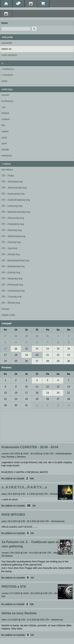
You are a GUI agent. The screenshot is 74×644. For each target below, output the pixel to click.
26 (26, 361)
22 (58, 355)
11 (16, 349)
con (3, 107)
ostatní (5, 131)
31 (47, 336)
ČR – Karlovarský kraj (13, 194)
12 (26, 349)
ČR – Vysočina (9, 248)
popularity (7, 43)
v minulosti (7, 75)
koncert (5, 95)
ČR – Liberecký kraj (12, 206)
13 (37, 349)
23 (69, 355)
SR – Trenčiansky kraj (13, 291)
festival (5, 113)
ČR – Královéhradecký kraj (16, 200)
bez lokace (7, 170)
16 (69, 349)
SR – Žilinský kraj (11, 303)
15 (58, 349)
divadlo (5, 150)
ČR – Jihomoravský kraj (14, 188)
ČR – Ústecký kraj (11, 242)
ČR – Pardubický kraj (13, 224)
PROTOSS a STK (14, 587)
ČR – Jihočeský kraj (12, 182)
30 (37, 336)
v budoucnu (8, 69)
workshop (7, 156)
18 (16, 355)
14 (47, 349)
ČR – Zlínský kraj (11, 254)
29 (26, 336)
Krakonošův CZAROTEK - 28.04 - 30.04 (30, 447)
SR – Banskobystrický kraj (15, 261)
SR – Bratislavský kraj (13, 266)
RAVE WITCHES (13, 515)
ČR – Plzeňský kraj (12, 230)
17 (5, 355)
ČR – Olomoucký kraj (13, 218)
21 (47, 355)
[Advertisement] (37, 426)
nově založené (9, 55)
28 (16, 336)
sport (4, 143)
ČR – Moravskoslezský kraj (16, 212)
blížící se (7, 49)
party (4, 138)
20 (37, 355)
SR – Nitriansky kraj (12, 279)
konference (7, 101)
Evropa (5, 309)
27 (5, 336)
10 (5, 349)
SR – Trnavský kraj (12, 297)
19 (26, 355)
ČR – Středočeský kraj (13, 236)
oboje (4, 81)
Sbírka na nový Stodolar (19, 613)
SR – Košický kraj (11, 273)
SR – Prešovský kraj (12, 285)
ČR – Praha (8, 176)
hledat (4, 23)
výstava (6, 119)
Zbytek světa (8, 315)
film (3, 125)
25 (16, 361)
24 (5, 361)
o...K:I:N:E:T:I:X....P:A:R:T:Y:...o (24, 487)
